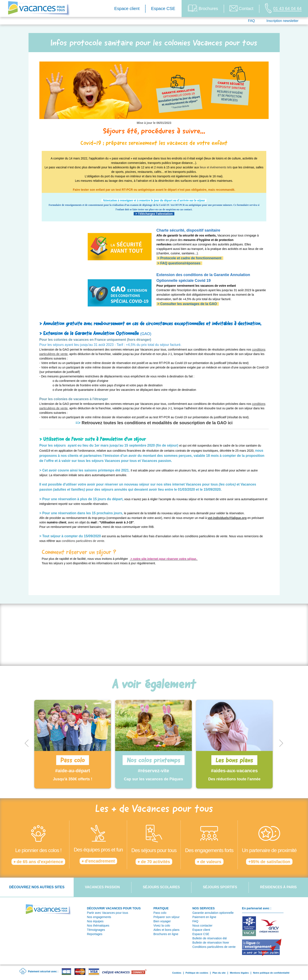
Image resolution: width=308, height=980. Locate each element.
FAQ (251, 21)
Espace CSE (163, 9)
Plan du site (219, 973)
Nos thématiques (98, 926)
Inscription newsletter (282, 21)
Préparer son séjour (167, 917)
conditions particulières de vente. (83, 541)
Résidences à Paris (278, 887)
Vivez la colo (162, 926)
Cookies (177, 973)
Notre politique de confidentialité (271, 973)
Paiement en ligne (204, 917)
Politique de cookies (197, 973)
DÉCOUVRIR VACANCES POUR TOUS (114, 908)
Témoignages (96, 930)
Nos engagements (99, 917)
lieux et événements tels (216, 167)
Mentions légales (239, 973)
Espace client (127, 9)
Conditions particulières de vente (214, 947)
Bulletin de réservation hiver (211, 943)
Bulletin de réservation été (210, 938)
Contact (241, 8)
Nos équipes (95, 921)
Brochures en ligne (166, 934)
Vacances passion (102, 887)
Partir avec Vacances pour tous (107, 913)
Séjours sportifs (220, 887)
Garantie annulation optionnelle (213, 913)
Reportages (95, 934)
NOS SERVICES (204, 908)
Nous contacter (202, 926)
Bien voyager (162, 921)
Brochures (203, 8)
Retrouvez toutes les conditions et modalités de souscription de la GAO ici (157, 423)
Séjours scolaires (161, 887)
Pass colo (160, 913)
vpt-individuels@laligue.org (227, 518)
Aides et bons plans (166, 930)
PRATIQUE (161, 908)
